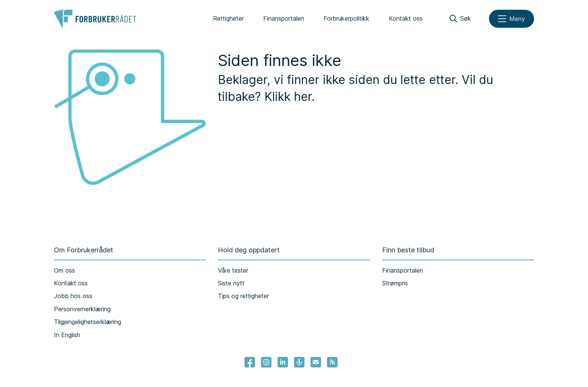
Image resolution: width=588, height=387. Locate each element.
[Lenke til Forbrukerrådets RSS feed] (332, 362)
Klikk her (288, 97)
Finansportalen (284, 18)
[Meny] (511, 19)
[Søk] (460, 19)
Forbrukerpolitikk (346, 18)
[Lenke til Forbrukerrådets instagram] (266, 362)
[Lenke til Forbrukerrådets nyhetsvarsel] (316, 362)
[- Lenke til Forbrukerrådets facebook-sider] (250, 362)
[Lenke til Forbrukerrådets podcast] (299, 362)
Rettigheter (228, 18)
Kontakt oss (406, 18)
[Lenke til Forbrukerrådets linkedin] (283, 362)
